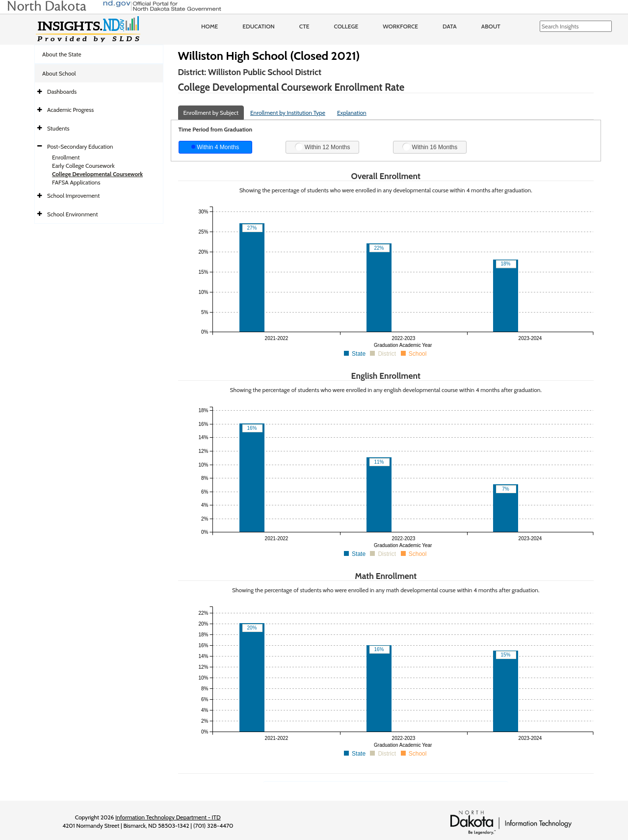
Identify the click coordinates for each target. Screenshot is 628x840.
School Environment (73, 214)
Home (209, 26)
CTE (304, 26)
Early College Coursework (83, 166)
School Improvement (73, 196)
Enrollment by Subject (211, 113)
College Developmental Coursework (97, 174)
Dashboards (62, 92)
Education (259, 26)
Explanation (352, 113)
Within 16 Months (430, 147)
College (346, 26)
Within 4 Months (215, 147)
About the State (62, 54)
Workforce (400, 26)
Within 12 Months (322, 147)
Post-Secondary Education (80, 146)
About (491, 26)
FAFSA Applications (76, 182)
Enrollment (66, 157)
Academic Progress (70, 110)
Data (450, 26)
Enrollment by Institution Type (288, 113)
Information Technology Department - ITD (168, 817)
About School (59, 73)
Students (58, 128)
